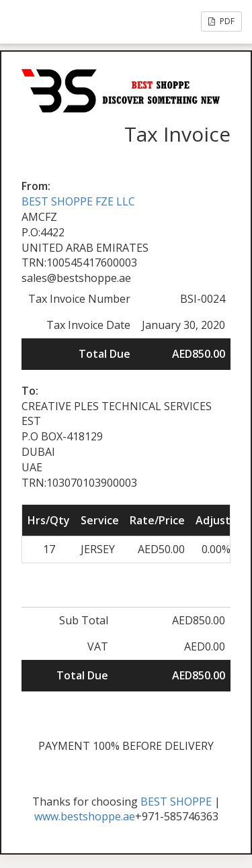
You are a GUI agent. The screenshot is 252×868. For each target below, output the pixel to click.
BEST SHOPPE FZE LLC (78, 201)
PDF (221, 21)
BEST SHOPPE (176, 802)
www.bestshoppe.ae (85, 816)
